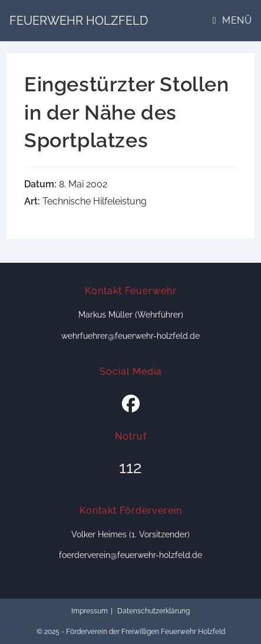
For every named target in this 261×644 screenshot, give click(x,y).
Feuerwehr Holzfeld (79, 21)
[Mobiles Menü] (232, 20)
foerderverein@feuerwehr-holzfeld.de (130, 555)
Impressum (90, 611)
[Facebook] (131, 404)
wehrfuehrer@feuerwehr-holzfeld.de (130, 336)
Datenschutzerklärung (153, 611)
